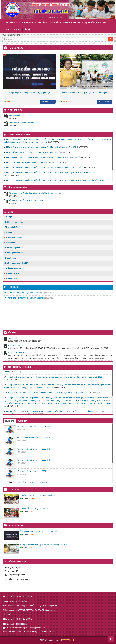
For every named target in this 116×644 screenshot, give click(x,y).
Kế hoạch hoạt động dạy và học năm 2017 (27, 200)
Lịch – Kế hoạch (93, 23)
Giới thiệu (10, 23)
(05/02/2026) (21, 430)
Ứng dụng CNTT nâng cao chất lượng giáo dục (30, 93)
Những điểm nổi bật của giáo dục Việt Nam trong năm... (86, 93)
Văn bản (43, 23)
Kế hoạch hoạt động (18, 188)
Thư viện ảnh (11, 279)
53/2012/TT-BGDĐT (17, 352)
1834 (32, 511)
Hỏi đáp (8, 30)
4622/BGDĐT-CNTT (17, 345)
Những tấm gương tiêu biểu (17, 263)
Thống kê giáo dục (13, 268)
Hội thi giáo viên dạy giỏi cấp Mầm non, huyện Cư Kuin (30, 162)
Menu (10, 212)
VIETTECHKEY (69, 640)
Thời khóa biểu (12, 227)
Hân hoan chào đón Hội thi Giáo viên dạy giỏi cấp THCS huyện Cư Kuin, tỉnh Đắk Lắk (44, 157)
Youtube (18, 30)
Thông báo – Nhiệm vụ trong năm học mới (24, 298)
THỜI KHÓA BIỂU (15, 110)
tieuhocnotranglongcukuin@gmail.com (28, 628)
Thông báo (10, 217)
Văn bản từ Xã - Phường (19, 367)
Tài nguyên (55, 23)
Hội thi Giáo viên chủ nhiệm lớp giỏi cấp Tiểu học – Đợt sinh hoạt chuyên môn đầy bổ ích (45, 167)
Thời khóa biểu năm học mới (21, 123)
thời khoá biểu (15, 116)
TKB (105, 23)
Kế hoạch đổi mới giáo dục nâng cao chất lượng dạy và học (35, 193)
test (8, 372)
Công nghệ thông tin (14, 253)
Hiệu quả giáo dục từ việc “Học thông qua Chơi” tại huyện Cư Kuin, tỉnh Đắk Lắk (41, 147)
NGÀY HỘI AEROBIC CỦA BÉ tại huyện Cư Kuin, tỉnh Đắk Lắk (34, 152)
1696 (8, 102)
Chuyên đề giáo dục (73, 23)
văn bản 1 (13, 338)
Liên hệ (27, 30)
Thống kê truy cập (17, 562)
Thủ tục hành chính (14, 237)
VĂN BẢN (12, 333)
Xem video (48, 101)
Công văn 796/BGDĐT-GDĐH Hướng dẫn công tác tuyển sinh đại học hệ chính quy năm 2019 (47, 393)
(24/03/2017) (49, 293)
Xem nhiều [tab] (23, 421)
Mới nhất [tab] (10, 421)
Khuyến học (10, 258)
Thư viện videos (15, 48)
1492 (65, 102)
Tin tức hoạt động (27, 23)
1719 (32, 498)
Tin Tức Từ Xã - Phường (19, 135)
